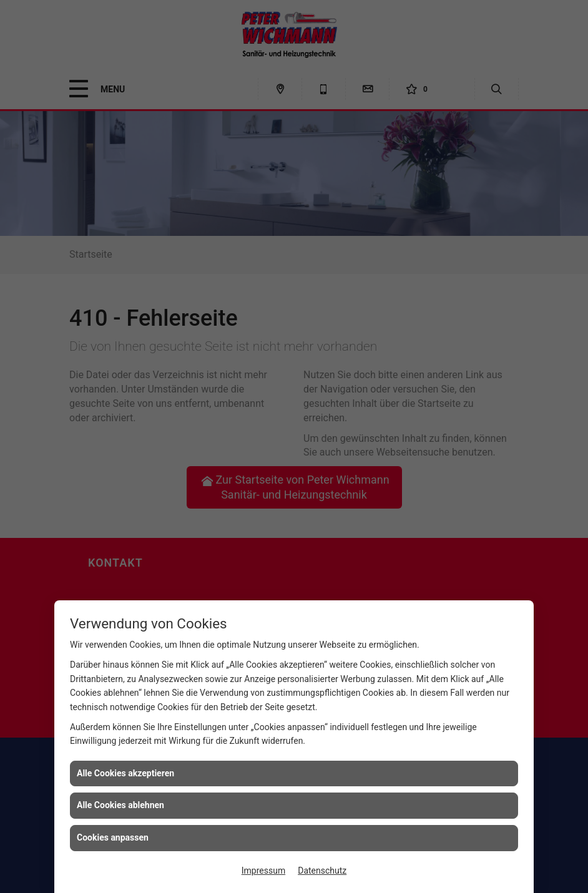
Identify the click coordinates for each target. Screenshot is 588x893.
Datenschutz (322, 871)
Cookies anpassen (113, 837)
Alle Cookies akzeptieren (125, 773)
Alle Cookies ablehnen (120, 805)
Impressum (263, 871)
